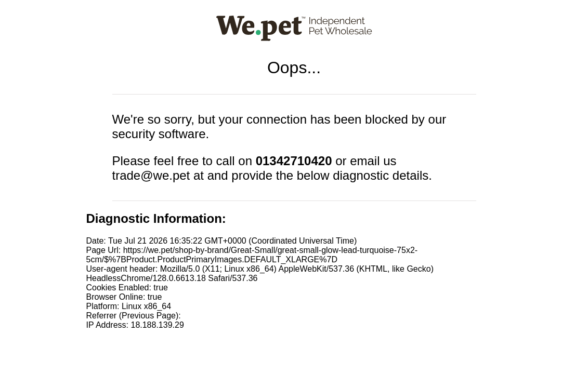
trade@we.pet (151, 175)
